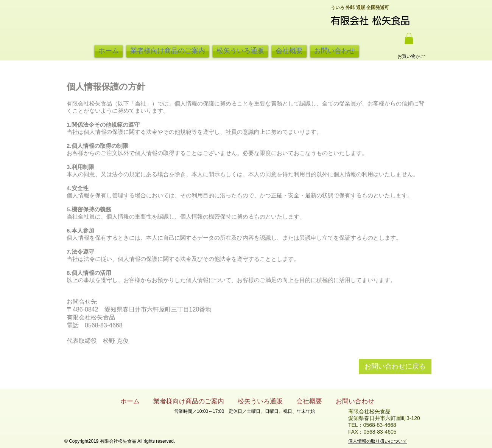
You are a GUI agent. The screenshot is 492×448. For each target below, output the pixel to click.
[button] (409, 39)
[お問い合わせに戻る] (395, 366)
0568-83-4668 (380, 425)
